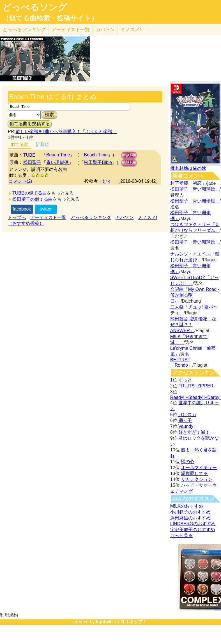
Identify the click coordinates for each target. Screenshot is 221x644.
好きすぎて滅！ (194, 432)
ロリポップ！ (133, 622)
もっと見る (181, 535)
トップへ (17, 217)
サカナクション (197, 479)
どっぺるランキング (91, 217)
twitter (46, 209)
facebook (22, 209)
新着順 (42, 144)
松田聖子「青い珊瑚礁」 (195, 189)
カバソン (105, 30)
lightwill (104, 622)
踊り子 (185, 420)
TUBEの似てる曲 (30, 193)
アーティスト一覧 (48, 217)
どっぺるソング (35, 7)
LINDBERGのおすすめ (193, 524)
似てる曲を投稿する (30, 124)
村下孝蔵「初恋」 (188, 183)
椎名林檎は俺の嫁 (188, 168)
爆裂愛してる (194, 473)
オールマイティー (199, 468)
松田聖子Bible (98, 162)
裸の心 (188, 462)
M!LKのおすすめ (187, 506)
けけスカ (187, 415)
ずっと (185, 380)
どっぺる (24, 30)
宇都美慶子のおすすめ (193, 530)
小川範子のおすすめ (190, 512)
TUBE (29, 155)
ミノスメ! (131, 30)
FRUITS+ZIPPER (196, 386)
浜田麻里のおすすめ (190, 518)
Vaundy (186, 426)
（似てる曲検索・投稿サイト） (50, 18)
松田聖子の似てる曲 (33, 199)
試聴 (129, 155)
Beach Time (58, 155)
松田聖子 (32, 162)
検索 (49, 115)
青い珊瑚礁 (57, 162)
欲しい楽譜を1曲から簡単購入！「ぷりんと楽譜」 (66, 132)
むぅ (107, 181)
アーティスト (71, 30)
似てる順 (20, 144)
